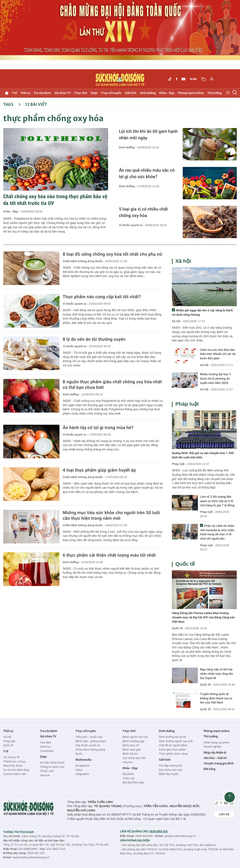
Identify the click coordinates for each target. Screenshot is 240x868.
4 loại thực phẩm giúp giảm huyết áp (99, 470)
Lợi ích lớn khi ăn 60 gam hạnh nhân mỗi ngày (148, 135)
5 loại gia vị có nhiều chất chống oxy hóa (143, 212)
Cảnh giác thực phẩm (172, 750)
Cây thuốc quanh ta (88, 745)
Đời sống (210, 769)
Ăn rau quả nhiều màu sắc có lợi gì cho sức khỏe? (147, 173)
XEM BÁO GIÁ (158, 831)
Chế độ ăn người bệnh (173, 745)
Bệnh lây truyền (169, 774)
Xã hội (183, 261)
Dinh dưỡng (148, 93)
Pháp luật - (179, 464)
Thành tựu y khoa (14, 761)
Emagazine (82, 766)
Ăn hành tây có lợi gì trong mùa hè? (98, 428)
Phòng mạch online (191, 93)
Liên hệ (224, 814)
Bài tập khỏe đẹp (133, 782)
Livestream (47, 751)
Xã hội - (177, 321)
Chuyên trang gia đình (219, 763)
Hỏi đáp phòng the (170, 766)
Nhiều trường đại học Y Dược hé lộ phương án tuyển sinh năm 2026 (216, 379)
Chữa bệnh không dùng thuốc (90, 752)
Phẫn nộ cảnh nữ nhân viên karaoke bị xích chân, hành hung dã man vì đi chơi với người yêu (217, 532)
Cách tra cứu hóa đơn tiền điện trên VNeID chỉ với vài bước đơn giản (218, 354)
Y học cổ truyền (111, 93)
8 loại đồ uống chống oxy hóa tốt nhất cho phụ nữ (112, 254)
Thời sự (25, 93)
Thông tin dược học (52, 767)
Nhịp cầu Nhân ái (215, 753)
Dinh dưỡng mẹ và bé (173, 737)
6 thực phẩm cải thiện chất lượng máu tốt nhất (109, 555)
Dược (94, 93)
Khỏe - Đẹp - (12, 211)
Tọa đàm (46, 742)
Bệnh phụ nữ (131, 745)
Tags (12, 104)
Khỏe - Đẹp (167, 93)
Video (79, 770)
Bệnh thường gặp (133, 741)
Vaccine (45, 775)
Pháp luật (187, 404)
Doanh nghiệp (212, 747)
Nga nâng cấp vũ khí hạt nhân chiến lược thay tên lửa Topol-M (217, 674)
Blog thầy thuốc (13, 766)
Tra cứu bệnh (42, 93)
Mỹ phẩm (128, 774)
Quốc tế (185, 564)
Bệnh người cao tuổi (135, 737)
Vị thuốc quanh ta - (132, 225)
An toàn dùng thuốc (52, 763)
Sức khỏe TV (62, 93)
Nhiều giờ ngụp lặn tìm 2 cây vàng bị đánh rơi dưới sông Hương (202, 313)
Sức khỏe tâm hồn (134, 758)
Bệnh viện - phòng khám (91, 741)
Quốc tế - (178, 628)
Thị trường (214, 93)
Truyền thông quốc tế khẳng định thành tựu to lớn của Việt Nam (216, 698)
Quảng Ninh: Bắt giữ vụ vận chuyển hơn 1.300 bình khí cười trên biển (203, 455)
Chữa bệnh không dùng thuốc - (84, 261)
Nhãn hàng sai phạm (217, 742)
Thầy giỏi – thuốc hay (89, 737)
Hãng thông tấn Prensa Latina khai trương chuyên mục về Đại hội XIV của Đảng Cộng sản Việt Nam (203, 617)
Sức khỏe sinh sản (171, 770)
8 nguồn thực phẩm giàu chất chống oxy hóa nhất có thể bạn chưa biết (112, 385)
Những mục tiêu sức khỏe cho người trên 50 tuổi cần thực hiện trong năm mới (111, 515)
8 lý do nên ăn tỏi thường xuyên (94, 339)
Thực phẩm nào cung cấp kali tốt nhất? (102, 297)
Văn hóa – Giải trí (215, 758)
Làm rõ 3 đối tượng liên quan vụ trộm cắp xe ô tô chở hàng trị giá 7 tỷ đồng (217, 501)
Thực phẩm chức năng (173, 754)
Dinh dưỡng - (128, 147)
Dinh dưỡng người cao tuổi (176, 741)
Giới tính (131, 93)
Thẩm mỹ (128, 778)
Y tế (14, 93)
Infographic (82, 774)
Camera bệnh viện (15, 774)
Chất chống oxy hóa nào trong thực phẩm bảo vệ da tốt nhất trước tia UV (55, 200)
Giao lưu (45, 747)
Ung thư (127, 762)
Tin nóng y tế (11, 757)
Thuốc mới (47, 771)
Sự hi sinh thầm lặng (16, 770)
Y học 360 (81, 93)
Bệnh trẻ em (130, 754)
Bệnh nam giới (131, 750)
